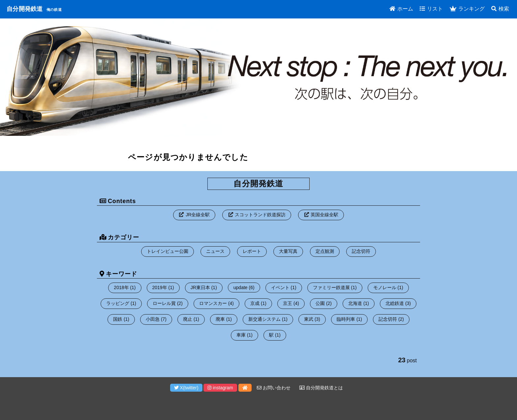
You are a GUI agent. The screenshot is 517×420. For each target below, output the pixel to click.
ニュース (215, 251)
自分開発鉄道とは (321, 388)
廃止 (188, 319)
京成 (255, 303)
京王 (288, 303)
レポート (252, 251)
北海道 (355, 303)
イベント (280, 287)
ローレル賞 (164, 303)
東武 (309, 319)
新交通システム (264, 319)
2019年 (160, 287)
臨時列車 (346, 319)
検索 (500, 9)
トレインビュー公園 (167, 251)
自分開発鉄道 (25, 9)
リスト (431, 9)
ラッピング (118, 303)
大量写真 (288, 251)
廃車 (220, 319)
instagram (220, 388)
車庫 (241, 335)
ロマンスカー (213, 303)
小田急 (153, 319)
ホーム (401, 9)
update (241, 287)
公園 (320, 303)
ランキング (467, 9)
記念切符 (361, 251)
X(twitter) (186, 388)
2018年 (121, 287)
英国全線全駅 (324, 215)
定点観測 (325, 251)
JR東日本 (200, 287)
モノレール (385, 287)
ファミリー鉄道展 (331, 287)
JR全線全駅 (198, 215)
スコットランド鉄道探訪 (260, 215)
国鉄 (118, 319)
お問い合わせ (274, 388)
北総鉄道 (395, 303)
